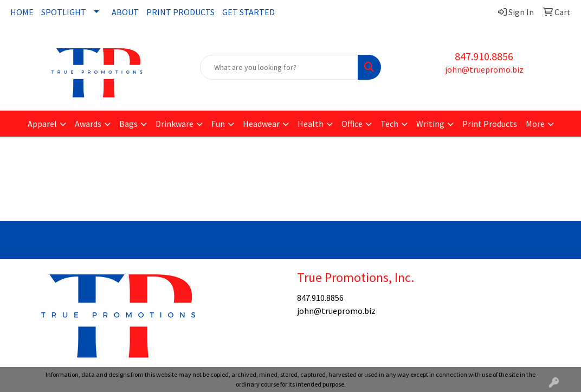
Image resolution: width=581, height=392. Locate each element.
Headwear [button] (261, 124)
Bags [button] (128, 124)
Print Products (490, 124)
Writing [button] (430, 124)
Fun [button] (218, 124)
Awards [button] (88, 124)
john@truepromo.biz (484, 69)
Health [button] (311, 124)
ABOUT (125, 12)
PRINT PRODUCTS (180, 12)
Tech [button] (389, 124)
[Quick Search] (279, 67)
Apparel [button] (42, 124)
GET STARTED (248, 12)
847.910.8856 (484, 56)
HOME (22, 12)
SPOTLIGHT (64, 12)
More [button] (535, 124)
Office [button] (352, 124)
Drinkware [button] (175, 124)
